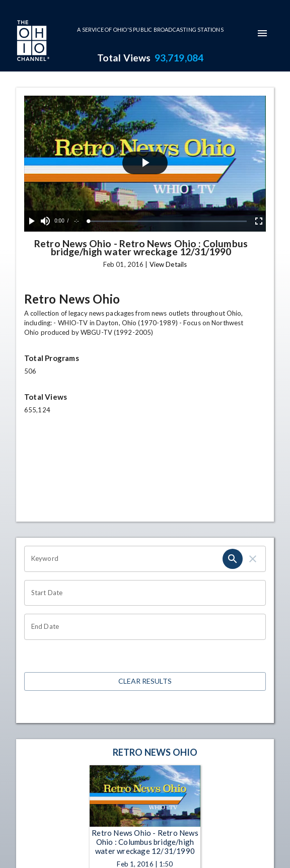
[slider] (168, 221)
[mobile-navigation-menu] (262, 33)
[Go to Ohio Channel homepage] (32, 42)
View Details (168, 264)
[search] (233, 559)
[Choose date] (141, 593)
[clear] (253, 559)
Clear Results (145, 681)
